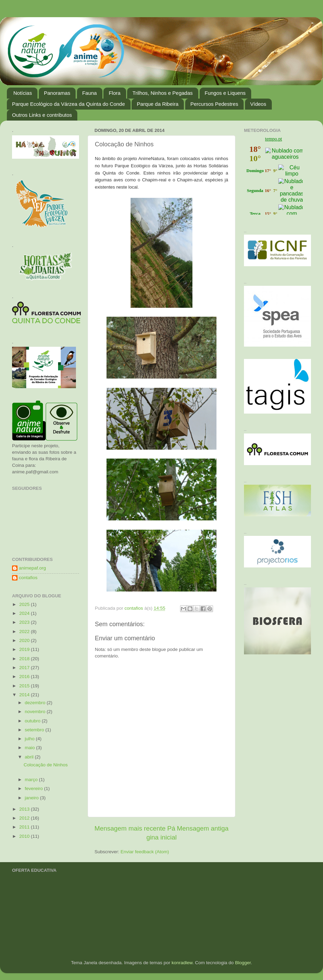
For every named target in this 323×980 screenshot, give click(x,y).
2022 (25, 632)
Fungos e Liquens (225, 93)
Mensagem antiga (203, 828)
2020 (25, 640)
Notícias (23, 93)
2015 (25, 686)
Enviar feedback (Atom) (145, 852)
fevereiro (34, 788)
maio (30, 748)
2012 (25, 818)
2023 (25, 622)
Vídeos (258, 104)
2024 (25, 613)
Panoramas (57, 93)
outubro (33, 721)
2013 (25, 809)
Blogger (243, 963)
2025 (25, 604)
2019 (25, 649)
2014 (25, 695)
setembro (35, 730)
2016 (25, 677)
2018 (25, 659)
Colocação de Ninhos (46, 765)
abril (30, 757)
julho (30, 739)
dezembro (36, 703)
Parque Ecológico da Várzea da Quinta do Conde (69, 104)
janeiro (32, 798)
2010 (25, 836)
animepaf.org (32, 568)
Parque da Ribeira (158, 104)
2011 (25, 827)
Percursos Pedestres (214, 104)
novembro (36, 712)
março (32, 780)
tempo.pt (273, 139)
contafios (28, 578)
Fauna (90, 93)
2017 (25, 668)
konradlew (182, 963)
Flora (114, 93)
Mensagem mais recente (130, 828)
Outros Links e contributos (42, 115)
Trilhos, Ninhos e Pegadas (162, 93)
